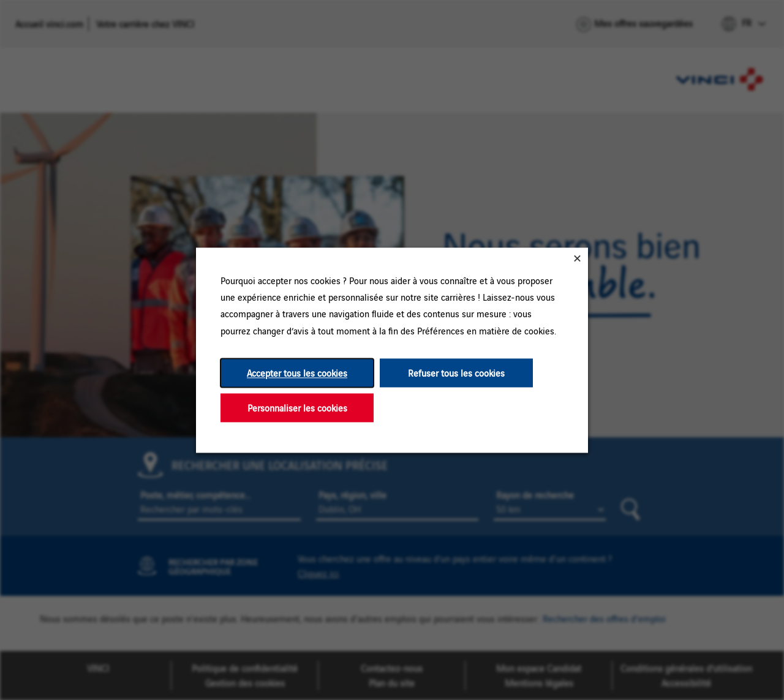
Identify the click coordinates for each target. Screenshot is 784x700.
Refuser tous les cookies (456, 373)
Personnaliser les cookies (297, 408)
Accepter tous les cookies (297, 373)
